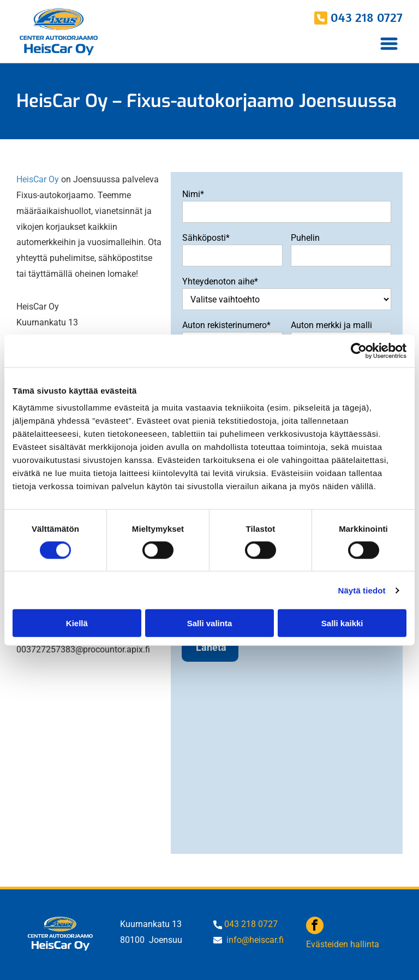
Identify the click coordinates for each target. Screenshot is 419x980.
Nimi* (193, 194)
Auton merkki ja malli (331, 325)
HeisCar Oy (38, 179)
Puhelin (305, 238)
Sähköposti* (206, 238)
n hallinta (361, 944)
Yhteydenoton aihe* (220, 281)
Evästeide (325, 944)
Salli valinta (210, 623)
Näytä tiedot (362, 590)
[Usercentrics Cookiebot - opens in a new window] (359, 351)
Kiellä (77, 623)
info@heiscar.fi (255, 940)
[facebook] (315, 927)
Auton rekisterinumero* (226, 325)
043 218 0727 (367, 17)
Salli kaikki (342, 623)
